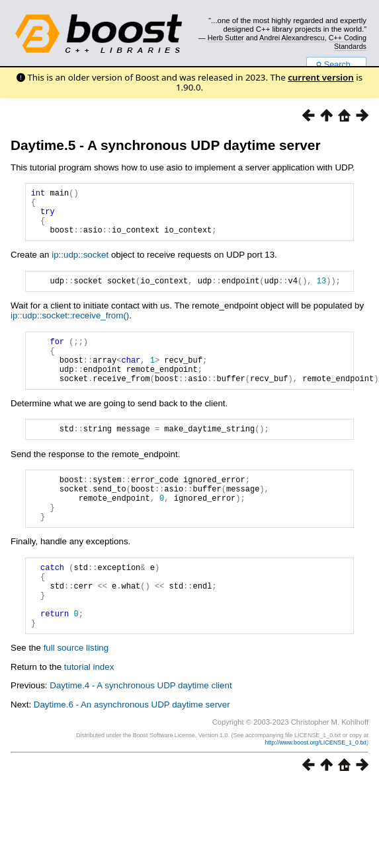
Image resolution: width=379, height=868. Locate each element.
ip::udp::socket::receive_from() (70, 327)
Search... (336, 65)
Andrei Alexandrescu (292, 38)
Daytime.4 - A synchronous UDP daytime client (141, 733)
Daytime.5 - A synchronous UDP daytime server (166, 145)
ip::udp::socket (80, 265)
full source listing (76, 695)
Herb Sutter (226, 38)
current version (321, 77)
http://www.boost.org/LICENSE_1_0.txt (316, 790)
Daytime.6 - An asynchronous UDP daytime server (132, 752)
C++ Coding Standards (348, 42)
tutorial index (89, 714)
